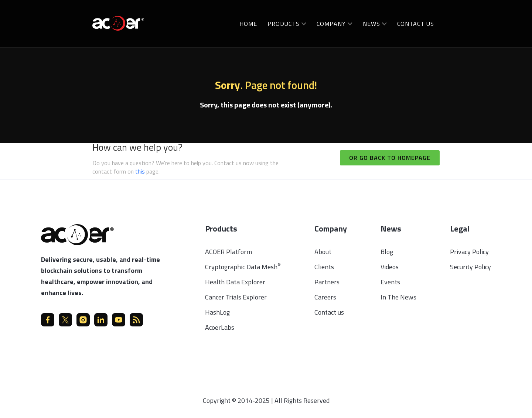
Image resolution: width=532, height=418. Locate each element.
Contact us (416, 24)
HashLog (217, 312)
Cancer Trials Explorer (236, 297)
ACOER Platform (229, 252)
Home (248, 24)
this (140, 171)
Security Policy (470, 267)
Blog (387, 252)
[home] (118, 23)
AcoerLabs (220, 327)
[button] (287, 23)
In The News (398, 297)
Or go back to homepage (390, 158)
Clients (324, 267)
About (323, 252)
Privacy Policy (469, 252)
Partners (327, 282)
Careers (325, 297)
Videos (390, 267)
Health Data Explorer (235, 282)
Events (390, 282)
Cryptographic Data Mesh (243, 267)
